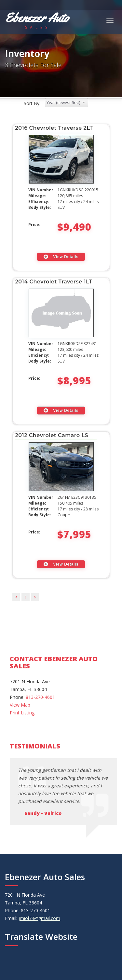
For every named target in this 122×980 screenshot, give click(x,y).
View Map (20, 705)
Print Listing (22, 713)
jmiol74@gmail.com (39, 918)
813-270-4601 (40, 697)
